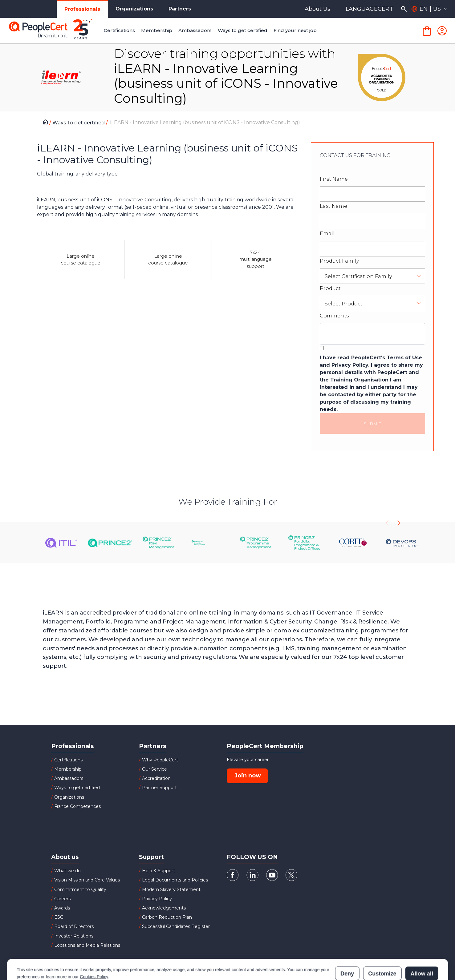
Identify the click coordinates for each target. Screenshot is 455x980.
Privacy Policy (157, 899)
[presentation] (388, 518)
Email (327, 234)
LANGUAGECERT (369, 9)
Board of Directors (74, 926)
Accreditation (156, 778)
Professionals (82, 9)
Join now (248, 776)
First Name (334, 179)
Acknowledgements (164, 908)
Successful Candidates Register (176, 926)
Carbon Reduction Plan (167, 917)
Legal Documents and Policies (175, 880)
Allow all (422, 946)
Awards (62, 908)
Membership (68, 769)
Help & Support (158, 871)
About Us (317, 9)
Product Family (339, 261)
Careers (62, 899)
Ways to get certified (79, 123)
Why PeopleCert (160, 760)
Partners (180, 9)
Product (330, 288)
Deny (347, 946)
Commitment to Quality (80, 889)
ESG (59, 917)
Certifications (68, 760)
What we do (67, 871)
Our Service (154, 769)
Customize (382, 946)
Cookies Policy (94, 950)
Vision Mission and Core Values (87, 880)
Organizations (134, 9)
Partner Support (159, 788)
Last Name (333, 206)
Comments (334, 316)
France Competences (77, 806)
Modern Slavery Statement (171, 889)
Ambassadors (69, 778)
